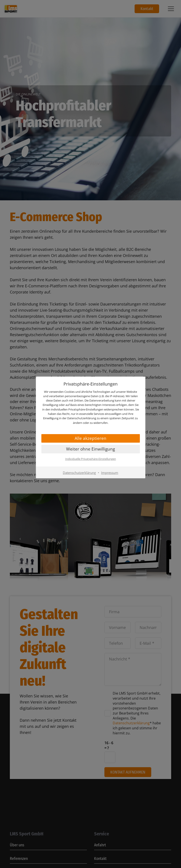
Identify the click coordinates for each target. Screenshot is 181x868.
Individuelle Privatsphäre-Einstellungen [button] (91, 459)
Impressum (110, 473)
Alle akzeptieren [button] (90, 438)
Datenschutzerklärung (79, 473)
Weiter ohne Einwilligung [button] (90, 449)
